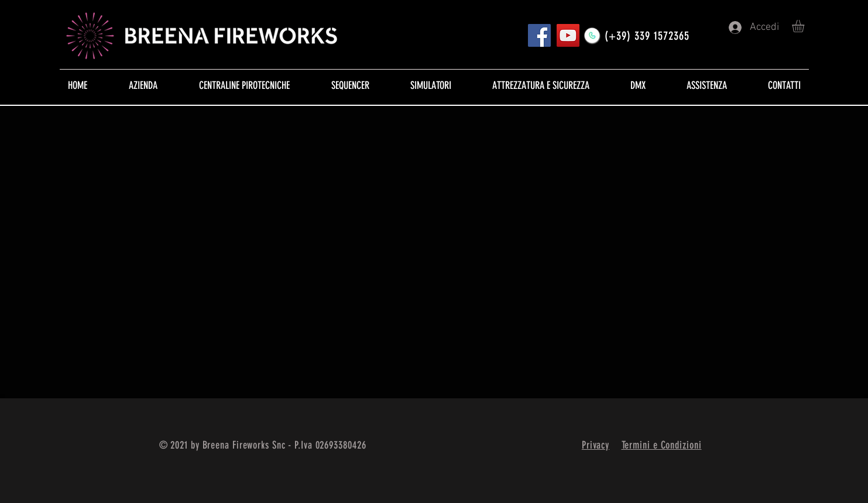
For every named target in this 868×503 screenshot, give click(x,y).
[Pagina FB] (539, 35)
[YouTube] (568, 35)
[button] (805, 26)
